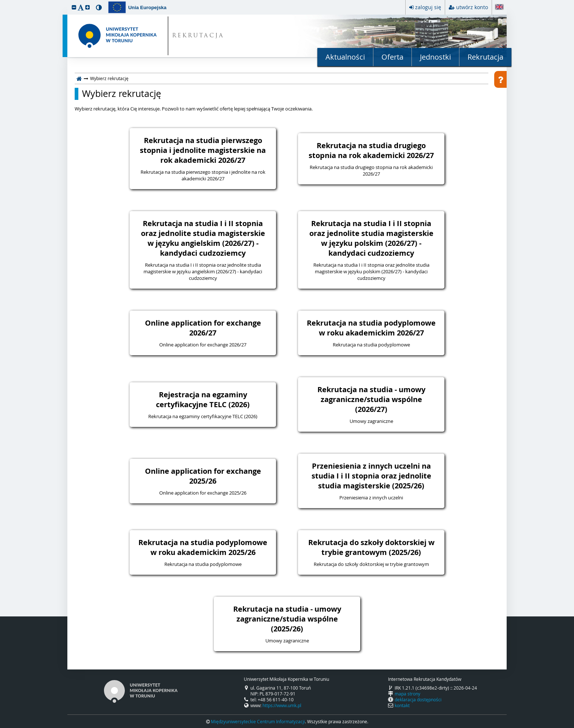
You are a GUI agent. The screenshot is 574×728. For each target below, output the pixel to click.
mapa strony (407, 694)
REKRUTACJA (198, 36)
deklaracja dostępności (418, 699)
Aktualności (345, 57)
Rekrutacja (485, 57)
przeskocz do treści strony (2, 2)
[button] (74, 7)
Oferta (392, 57)
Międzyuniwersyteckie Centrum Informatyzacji (258, 721)
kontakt (402, 705)
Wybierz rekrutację (122, 94)
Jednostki (435, 57)
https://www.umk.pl (282, 705)
